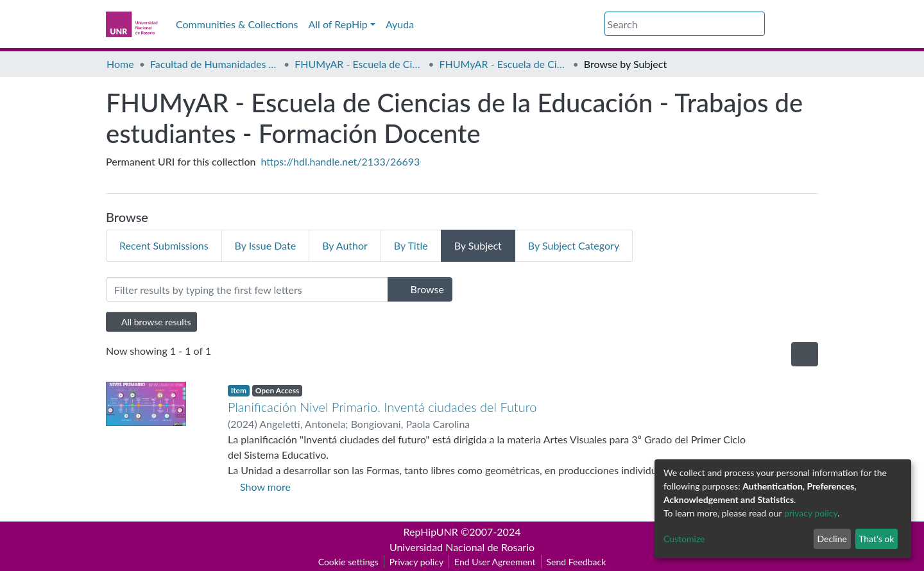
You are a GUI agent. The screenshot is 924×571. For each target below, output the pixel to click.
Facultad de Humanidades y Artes (214, 64)
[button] (773, 24)
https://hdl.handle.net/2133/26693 (341, 161)
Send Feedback (577, 562)
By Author (345, 245)
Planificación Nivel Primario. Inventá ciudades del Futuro (382, 407)
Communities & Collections (237, 24)
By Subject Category (574, 245)
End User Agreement (495, 562)
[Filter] (247, 289)
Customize (684, 539)
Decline (832, 539)
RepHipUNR (431, 532)
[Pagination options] (805, 354)
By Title (411, 245)
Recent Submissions (164, 245)
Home (120, 64)
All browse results (151, 322)
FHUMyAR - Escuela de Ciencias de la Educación (359, 64)
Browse (420, 289)
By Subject (478, 245)
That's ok (876, 539)
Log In (796, 24)
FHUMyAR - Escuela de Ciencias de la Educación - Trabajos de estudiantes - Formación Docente (504, 64)
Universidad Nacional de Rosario (462, 547)
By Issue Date (266, 245)
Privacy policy (416, 562)
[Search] (685, 24)
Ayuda (400, 24)
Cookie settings (348, 562)
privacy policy (811, 513)
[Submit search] (757, 24)
